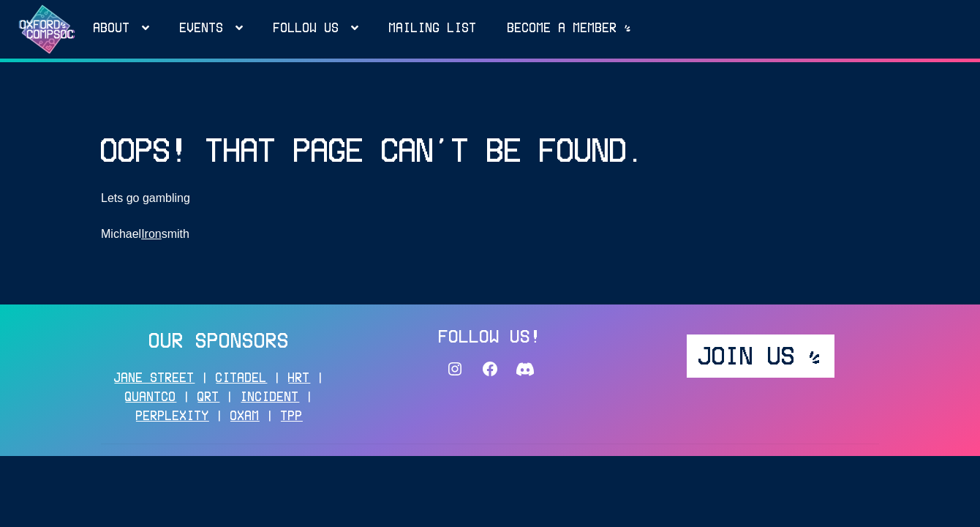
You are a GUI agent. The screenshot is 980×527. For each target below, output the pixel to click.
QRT (208, 398)
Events (202, 29)
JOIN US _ (761, 358)
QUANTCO (151, 398)
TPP (292, 417)
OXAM (245, 417)
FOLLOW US (306, 29)
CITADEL (241, 379)
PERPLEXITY (173, 417)
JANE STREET (154, 379)
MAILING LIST (433, 29)
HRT (299, 379)
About (112, 29)
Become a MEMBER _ (570, 29)
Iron (151, 234)
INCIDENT (270, 398)
